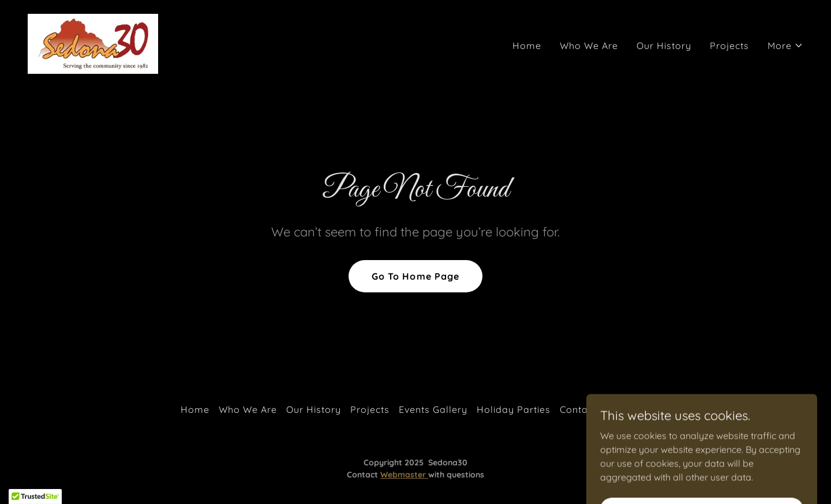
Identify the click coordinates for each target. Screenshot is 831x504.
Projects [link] (729, 46)
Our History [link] (664, 46)
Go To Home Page (415, 276)
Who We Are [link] (589, 46)
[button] (785, 46)
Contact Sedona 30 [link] (605, 409)
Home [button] (195, 409)
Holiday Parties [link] (514, 409)
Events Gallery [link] (433, 409)
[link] (93, 43)
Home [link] (527, 46)
